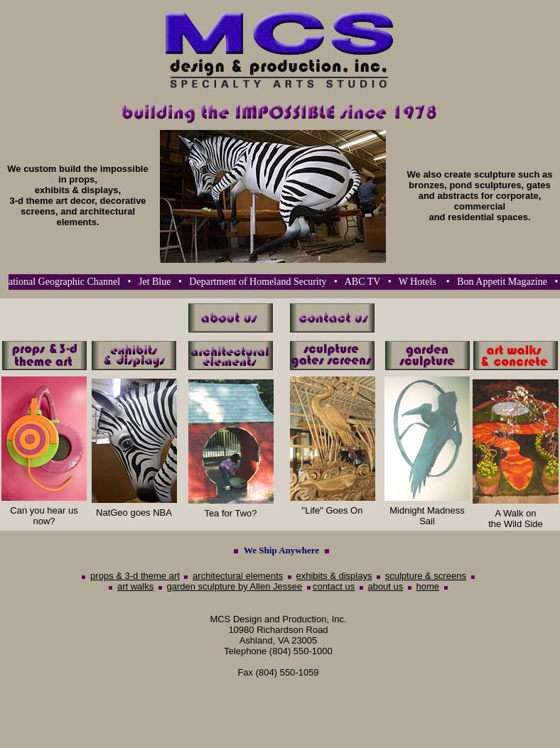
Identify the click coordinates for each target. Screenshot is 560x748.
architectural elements (238, 576)
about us (385, 586)
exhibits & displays (334, 576)
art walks (135, 586)
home (428, 586)
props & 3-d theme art (135, 576)
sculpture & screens (426, 576)
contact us (334, 586)
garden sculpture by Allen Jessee (234, 586)
